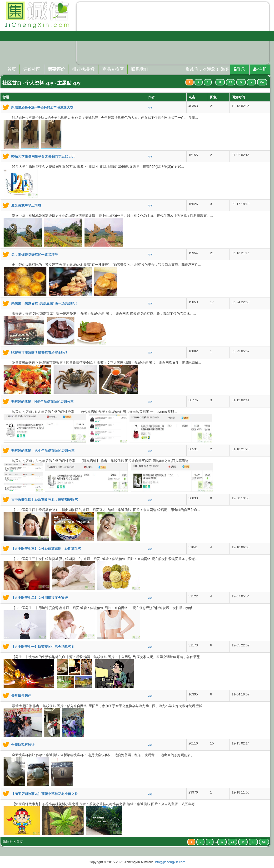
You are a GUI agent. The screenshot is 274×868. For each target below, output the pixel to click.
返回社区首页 (13, 842)
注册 (260, 69)
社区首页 (12, 83)
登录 (239, 69)
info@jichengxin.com (170, 862)
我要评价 (56, 69)
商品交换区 (113, 69)
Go (262, 82)
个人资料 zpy (39, 83)
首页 (12, 69)
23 (231, 82)
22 (220, 82)
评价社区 (32, 69)
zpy (150, 107)
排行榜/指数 (84, 69)
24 (241, 82)
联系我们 (140, 69)
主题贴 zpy (69, 83)
